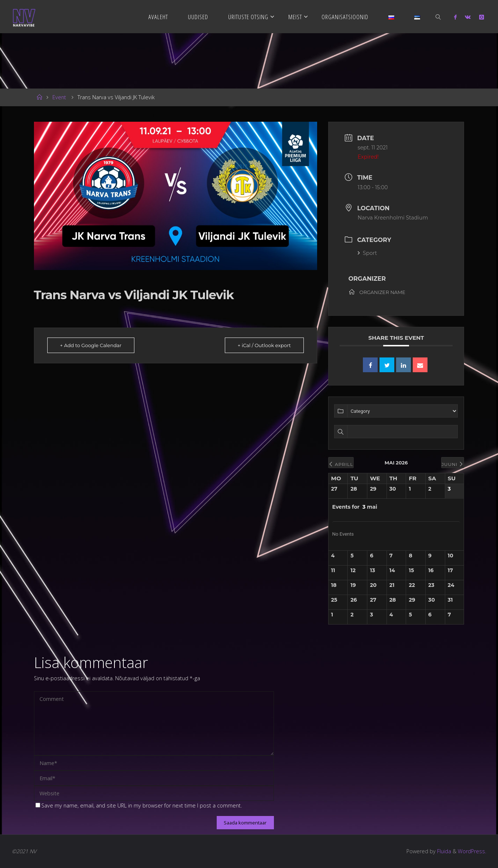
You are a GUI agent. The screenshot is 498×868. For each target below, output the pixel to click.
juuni (453, 464)
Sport (367, 253)
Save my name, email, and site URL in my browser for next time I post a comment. (139, 805)
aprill (341, 464)
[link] (439, 17)
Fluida (443, 851)
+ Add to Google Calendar (91, 345)
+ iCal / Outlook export (264, 345)
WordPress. (472, 851)
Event (59, 97)
